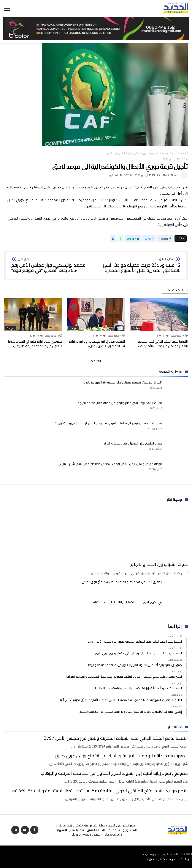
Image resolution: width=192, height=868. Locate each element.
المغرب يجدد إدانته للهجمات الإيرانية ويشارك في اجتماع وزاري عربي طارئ (97, 344)
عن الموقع (185, 859)
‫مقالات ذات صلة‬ (177, 291)
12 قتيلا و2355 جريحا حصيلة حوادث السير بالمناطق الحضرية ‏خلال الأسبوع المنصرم (140, 265)
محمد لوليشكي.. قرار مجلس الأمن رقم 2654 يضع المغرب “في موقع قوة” (52, 265)
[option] (159, 323)
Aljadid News (170, 175)
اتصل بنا (151, 859)
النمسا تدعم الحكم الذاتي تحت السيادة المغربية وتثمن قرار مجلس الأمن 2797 (163, 344)
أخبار (174, 153)
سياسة (136, 328)
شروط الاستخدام (167, 859)
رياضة (165, 153)
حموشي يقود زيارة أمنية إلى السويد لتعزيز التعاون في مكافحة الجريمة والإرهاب (35, 344)
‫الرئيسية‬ (184, 153)
